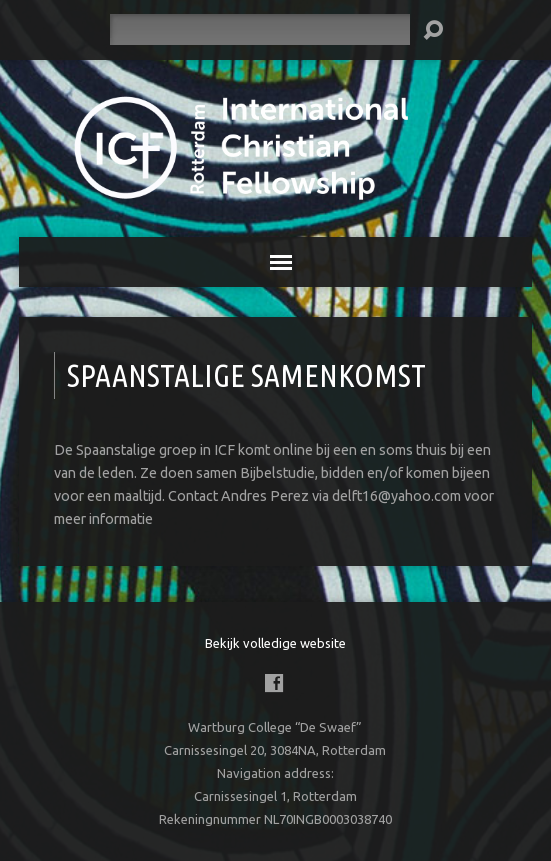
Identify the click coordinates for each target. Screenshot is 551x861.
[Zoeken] (260, 29)
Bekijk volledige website (275, 643)
